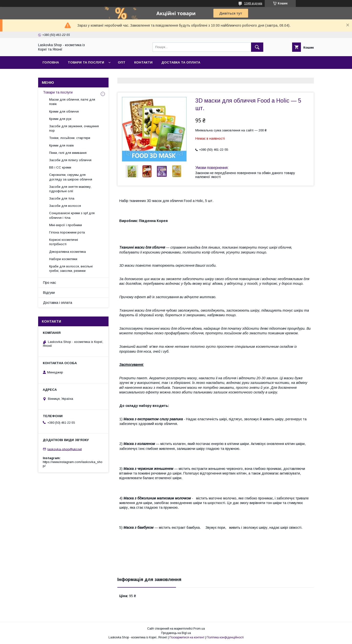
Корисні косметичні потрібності (64, 242)
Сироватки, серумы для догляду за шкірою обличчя (71, 177)
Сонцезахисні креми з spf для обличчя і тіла (72, 215)
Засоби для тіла (62, 198)
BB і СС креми (60, 167)
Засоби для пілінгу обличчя (70, 160)
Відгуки (49, 293)
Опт (122, 62)
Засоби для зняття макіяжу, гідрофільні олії (70, 189)
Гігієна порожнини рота (67, 232)
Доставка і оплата (58, 303)
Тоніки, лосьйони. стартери (70, 138)
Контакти (143, 62)
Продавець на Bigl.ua (176, 633)
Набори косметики (63, 259)
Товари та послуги (86, 62)
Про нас (49, 283)
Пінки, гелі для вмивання (68, 153)
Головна (51, 62)
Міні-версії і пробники (66, 225)
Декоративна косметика (67, 252)
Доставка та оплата (181, 62)
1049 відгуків (253, 3)
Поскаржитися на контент (187, 637)
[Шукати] (257, 47)
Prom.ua (199, 629)
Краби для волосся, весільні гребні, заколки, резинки (71, 269)
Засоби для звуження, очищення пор (74, 128)
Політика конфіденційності (225, 637)
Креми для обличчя (64, 111)
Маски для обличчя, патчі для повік (72, 102)
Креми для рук (60, 119)
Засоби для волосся (65, 206)
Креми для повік (61, 145)
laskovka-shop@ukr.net (65, 449)
